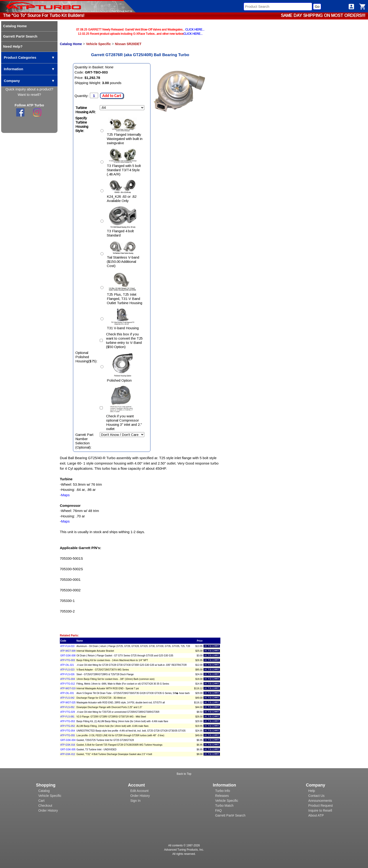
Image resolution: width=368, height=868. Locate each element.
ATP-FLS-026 (67, 674)
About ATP (316, 815)
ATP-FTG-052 (68, 726)
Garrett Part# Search (230, 815)
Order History (48, 810)
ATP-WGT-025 (68, 703)
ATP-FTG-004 (68, 679)
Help (312, 791)
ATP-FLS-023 (67, 670)
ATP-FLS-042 (67, 698)
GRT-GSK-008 (68, 656)
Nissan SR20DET (128, 44)
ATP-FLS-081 (67, 717)
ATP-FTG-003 (68, 660)
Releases (222, 796)
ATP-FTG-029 (68, 712)
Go (317, 6)
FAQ (218, 810)
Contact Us (316, 796)
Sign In (135, 801)
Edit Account (139, 791)
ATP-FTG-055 (68, 735)
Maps (65, 495)
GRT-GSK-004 (68, 740)
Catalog (44, 791)
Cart (41, 801)
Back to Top (184, 774)
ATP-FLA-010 (67, 646)
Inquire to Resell (320, 810)
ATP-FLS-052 (67, 707)
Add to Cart (112, 96)
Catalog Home (71, 44)
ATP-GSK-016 (68, 745)
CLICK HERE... (195, 30)
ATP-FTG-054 (68, 731)
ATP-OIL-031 (67, 693)
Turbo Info (223, 791)
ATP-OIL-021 (67, 665)
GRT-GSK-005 (68, 750)
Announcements (320, 801)
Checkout (45, 806)
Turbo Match (224, 806)
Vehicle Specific (98, 44)
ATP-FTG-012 (68, 684)
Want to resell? (29, 95)
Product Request (321, 806)
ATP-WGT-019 (68, 688)
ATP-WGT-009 (68, 651)
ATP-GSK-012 (68, 754)
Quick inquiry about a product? (29, 89)
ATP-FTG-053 (68, 721)
